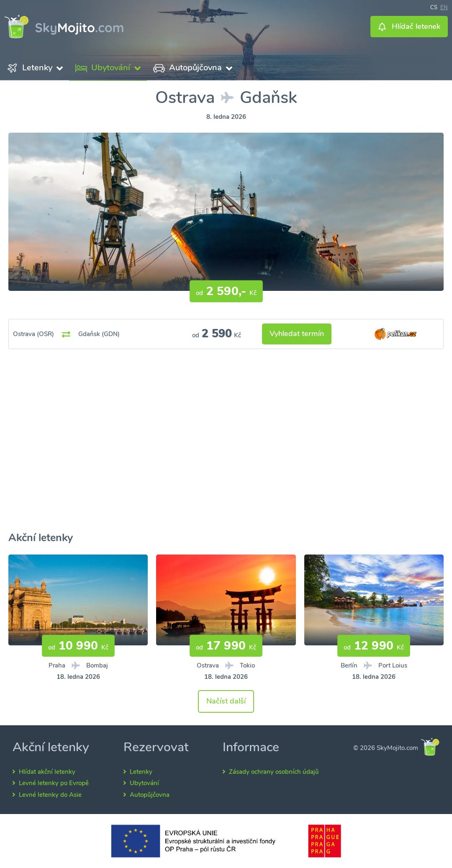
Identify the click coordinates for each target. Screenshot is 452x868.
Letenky (141, 772)
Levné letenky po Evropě (54, 783)
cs (434, 7)
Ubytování (144, 783)
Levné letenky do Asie (50, 795)
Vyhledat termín (297, 334)
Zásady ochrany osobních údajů (274, 772)
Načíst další (226, 701)
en (444, 7)
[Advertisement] (226, 451)
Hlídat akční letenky (47, 772)
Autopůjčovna (150, 795)
